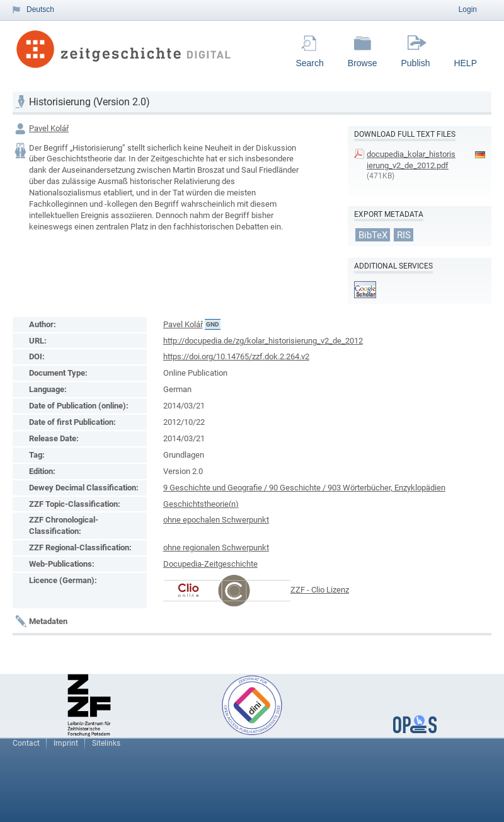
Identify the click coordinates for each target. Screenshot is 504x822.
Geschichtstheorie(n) (201, 504)
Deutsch (40, 9)
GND (213, 324)
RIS (404, 234)
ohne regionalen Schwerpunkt (216, 547)
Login (468, 9)
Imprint (66, 743)
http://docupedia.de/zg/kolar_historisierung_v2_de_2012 (263, 341)
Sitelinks (106, 743)
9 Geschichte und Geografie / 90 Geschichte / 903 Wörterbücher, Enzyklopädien (304, 488)
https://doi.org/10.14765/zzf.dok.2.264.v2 (236, 356)
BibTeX (373, 234)
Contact (26, 743)
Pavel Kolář (49, 128)
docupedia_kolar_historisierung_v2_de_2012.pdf (411, 160)
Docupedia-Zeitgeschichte (210, 564)
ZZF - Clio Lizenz (320, 590)
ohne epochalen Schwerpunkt (216, 520)
